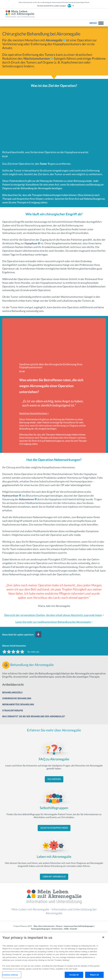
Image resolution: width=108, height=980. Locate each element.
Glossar (59, 926)
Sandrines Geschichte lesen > (34, 413)
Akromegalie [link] (54, 40)
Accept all (74, 975)
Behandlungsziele (12, 692)
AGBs (66, 929)
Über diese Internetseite (44, 926)
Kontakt (74, 929)
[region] (54, 956)
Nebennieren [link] (26, 499)
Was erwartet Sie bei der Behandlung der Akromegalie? (34, 716)
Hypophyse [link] (31, 243)
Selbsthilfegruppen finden (54, 828)
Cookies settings (10, 975)
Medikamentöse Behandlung (18, 704)
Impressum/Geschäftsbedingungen (79, 926)
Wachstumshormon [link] (37, 58)
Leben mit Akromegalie (54, 877)
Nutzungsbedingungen (41, 929)
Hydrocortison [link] (10, 496)
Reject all (94, 975)
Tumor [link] (43, 164)
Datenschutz (57, 929)
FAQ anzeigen (54, 779)
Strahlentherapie (13, 711)
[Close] (103, 937)
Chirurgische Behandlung (17, 698)
